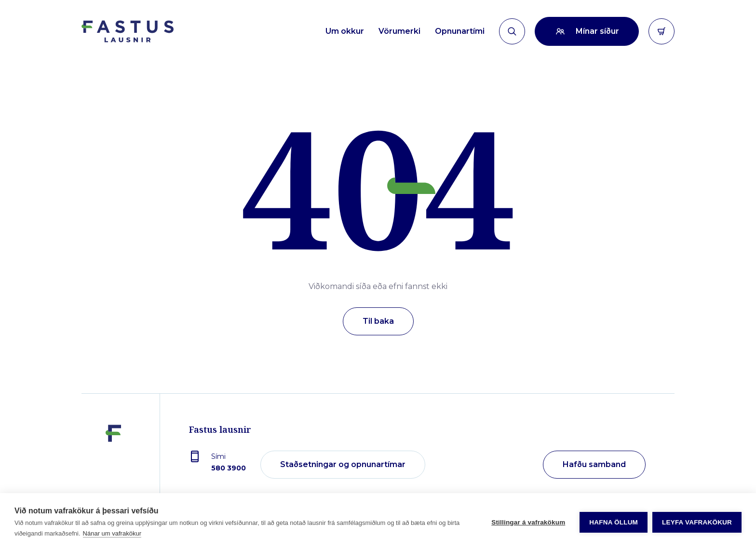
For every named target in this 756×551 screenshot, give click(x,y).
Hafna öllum (614, 522)
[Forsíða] (128, 31)
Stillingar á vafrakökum (528, 522)
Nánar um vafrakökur (112, 533)
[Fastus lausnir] (113, 465)
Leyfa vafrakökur (697, 522)
